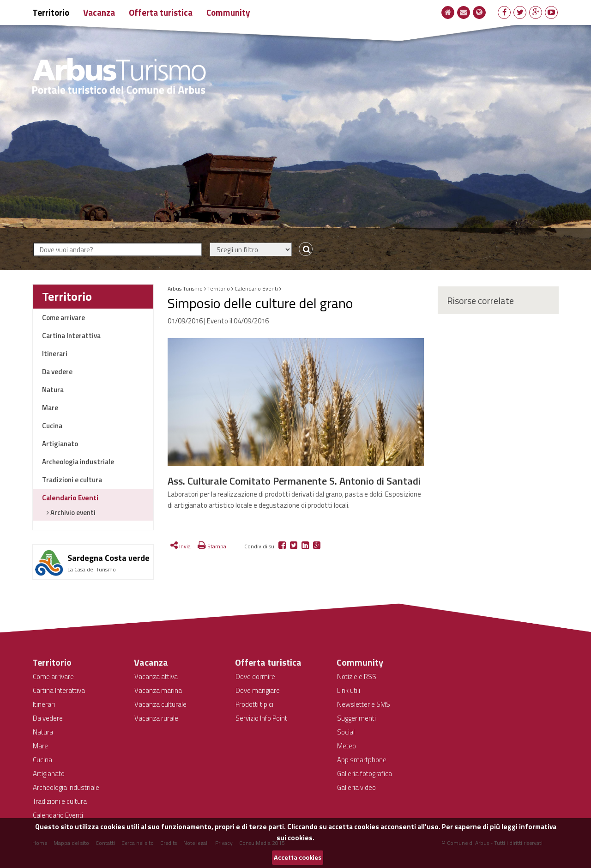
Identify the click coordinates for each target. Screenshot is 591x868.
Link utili (349, 690)
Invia (181, 546)
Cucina (52, 426)
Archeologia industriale (78, 462)
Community (228, 12)
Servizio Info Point (261, 718)
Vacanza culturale (160, 704)
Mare (50, 408)
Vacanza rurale (156, 718)
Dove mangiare (258, 690)
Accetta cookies (298, 857)
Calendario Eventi (70, 498)
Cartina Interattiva (71, 336)
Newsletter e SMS (364, 704)
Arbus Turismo (185, 288)
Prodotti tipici (254, 704)
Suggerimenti (356, 718)
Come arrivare (63, 318)
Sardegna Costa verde (109, 558)
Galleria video (356, 787)
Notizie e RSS (357, 677)
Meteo (347, 746)
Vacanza (99, 12)
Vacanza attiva (156, 677)
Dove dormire (255, 677)
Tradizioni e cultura (72, 480)
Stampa (212, 546)
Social (346, 732)
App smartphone (362, 760)
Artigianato (60, 444)
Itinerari (55, 354)
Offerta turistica (161, 12)
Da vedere (57, 372)
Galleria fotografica (365, 774)
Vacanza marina (158, 690)
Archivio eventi (72, 513)
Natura (53, 390)
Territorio (51, 12)
